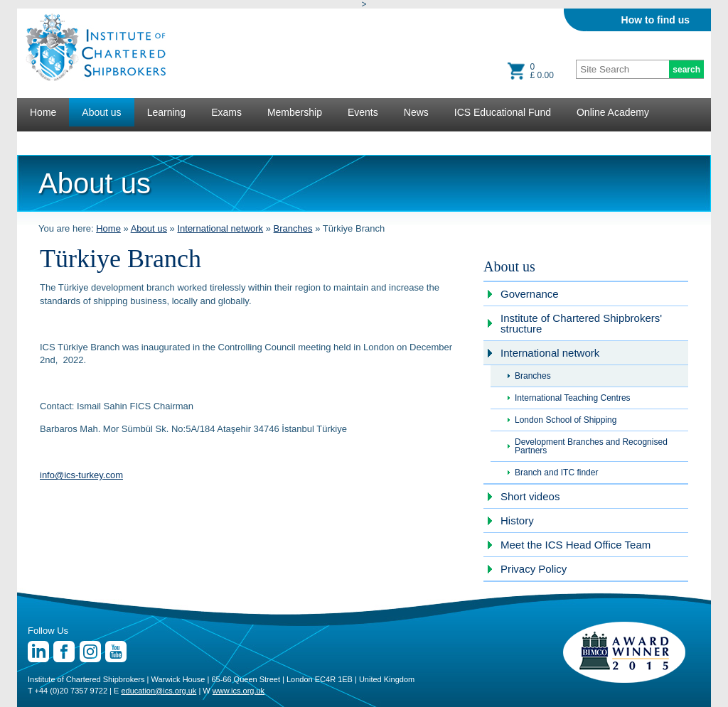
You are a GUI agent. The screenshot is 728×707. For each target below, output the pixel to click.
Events (363, 112)
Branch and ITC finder (556, 473)
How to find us (655, 20)
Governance (530, 294)
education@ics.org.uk (159, 691)
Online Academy (613, 112)
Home (43, 112)
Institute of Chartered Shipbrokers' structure (581, 323)
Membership (295, 112)
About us (101, 112)
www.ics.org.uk (239, 691)
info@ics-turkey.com (81, 475)
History (517, 520)
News (416, 112)
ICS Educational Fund (503, 112)
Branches (293, 228)
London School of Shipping (566, 420)
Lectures (49, 141)
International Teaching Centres (573, 398)
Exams (226, 112)
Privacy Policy (534, 569)
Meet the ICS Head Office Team (576, 545)
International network (220, 228)
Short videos (530, 496)
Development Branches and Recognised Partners (591, 446)
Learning (167, 112)
